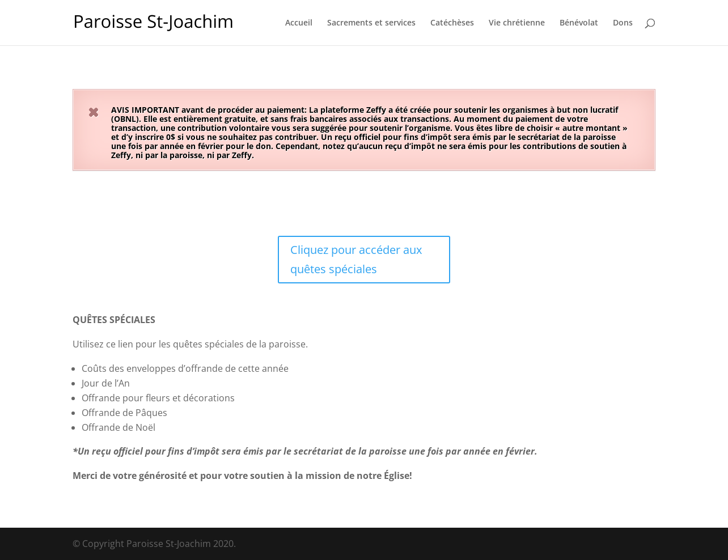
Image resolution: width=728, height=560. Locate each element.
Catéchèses (452, 23)
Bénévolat (579, 23)
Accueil (299, 23)
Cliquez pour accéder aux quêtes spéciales (356, 259)
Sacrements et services (371, 23)
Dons (623, 23)
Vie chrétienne (517, 23)
